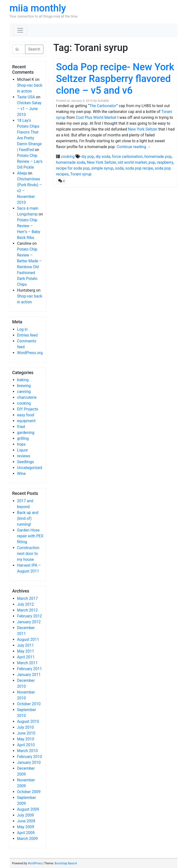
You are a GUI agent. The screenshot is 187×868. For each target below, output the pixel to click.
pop (152, 162)
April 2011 (26, 657)
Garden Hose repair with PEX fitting (30, 536)
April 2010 (26, 745)
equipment (26, 421)
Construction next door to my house (28, 554)
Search (34, 49)
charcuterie (27, 397)
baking (23, 380)
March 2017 (27, 598)
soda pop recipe (139, 168)
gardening (26, 433)
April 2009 (26, 833)
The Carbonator (103, 106)
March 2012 (27, 610)
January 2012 (29, 622)
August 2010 (28, 721)
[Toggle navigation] (20, 30)
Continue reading (134, 147)
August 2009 (28, 809)
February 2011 (29, 669)
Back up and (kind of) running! (28, 518)
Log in (22, 329)
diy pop (88, 157)
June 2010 (26, 733)
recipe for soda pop (73, 168)
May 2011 (26, 651)
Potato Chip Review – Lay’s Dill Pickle (30, 161)
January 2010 (29, 762)
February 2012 (29, 616)
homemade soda (71, 162)
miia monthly (38, 8)
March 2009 (27, 839)
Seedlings (25, 462)
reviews (24, 456)
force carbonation (127, 157)
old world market (132, 162)
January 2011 (29, 675)
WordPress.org (30, 353)
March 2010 (27, 751)
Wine (21, 474)
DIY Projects (28, 409)
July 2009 (25, 815)
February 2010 (29, 757)
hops (21, 444)
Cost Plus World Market (96, 117)
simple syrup (102, 168)
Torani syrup (81, 174)
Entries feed (27, 335)
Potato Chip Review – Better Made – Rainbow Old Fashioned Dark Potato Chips (29, 267)
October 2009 (29, 792)
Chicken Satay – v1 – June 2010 (29, 109)
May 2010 (26, 739)
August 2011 (28, 639)
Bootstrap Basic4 (66, 863)
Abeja (22, 173)
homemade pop (158, 157)
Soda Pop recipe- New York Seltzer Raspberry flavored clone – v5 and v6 (115, 79)
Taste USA (26, 97)
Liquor (23, 450)
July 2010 (25, 727)
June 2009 (26, 821)
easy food (26, 415)
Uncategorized (30, 468)
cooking (24, 403)
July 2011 (25, 645)
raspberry (165, 162)
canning (24, 392)
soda (119, 168)
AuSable (103, 101)
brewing (24, 386)
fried (21, 427)
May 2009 (26, 827)
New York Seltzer (143, 129)
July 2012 (25, 604)
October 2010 (29, 704)
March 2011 (27, 663)
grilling (23, 438)
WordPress (35, 863)
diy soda (103, 157)
